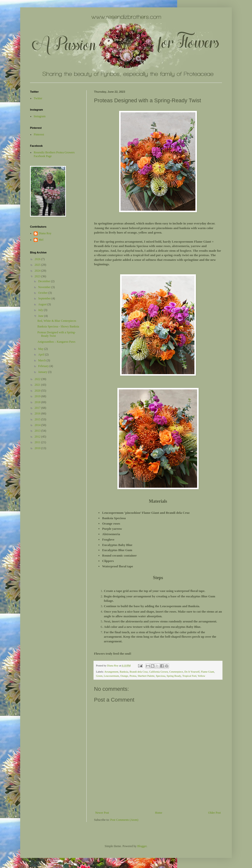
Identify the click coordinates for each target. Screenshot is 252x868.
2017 (38, 408)
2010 (38, 448)
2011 (38, 442)
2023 (38, 276)
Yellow (201, 676)
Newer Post (102, 813)
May (41, 349)
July (41, 310)
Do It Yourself (192, 672)
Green (99, 676)
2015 (38, 419)
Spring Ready (174, 676)
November (45, 287)
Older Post (214, 813)
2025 (38, 265)
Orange (124, 676)
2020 (38, 391)
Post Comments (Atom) (124, 820)
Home (159, 813)
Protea (133, 676)
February (44, 366)
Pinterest (39, 134)
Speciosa (160, 676)
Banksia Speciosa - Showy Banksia (58, 326)
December (45, 281)
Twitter (38, 98)
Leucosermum (111, 676)
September (45, 298)
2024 (38, 271)
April (42, 354)
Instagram (40, 116)
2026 (38, 259)
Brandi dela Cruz (139, 672)
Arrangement (111, 672)
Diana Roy (45, 233)
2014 (38, 425)
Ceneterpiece (176, 672)
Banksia (124, 672)
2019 (38, 396)
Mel (41, 240)
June (41, 316)
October (43, 293)
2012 (38, 437)
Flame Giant (207, 672)
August (43, 304)
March (42, 360)
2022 (38, 379)
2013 (38, 431)
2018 (38, 402)
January (43, 372)
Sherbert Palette (146, 676)
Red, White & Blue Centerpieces (57, 321)
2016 (38, 413)
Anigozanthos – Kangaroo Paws (56, 342)
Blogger (142, 846)
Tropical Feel (189, 676)
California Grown (158, 672)
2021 (38, 385)
